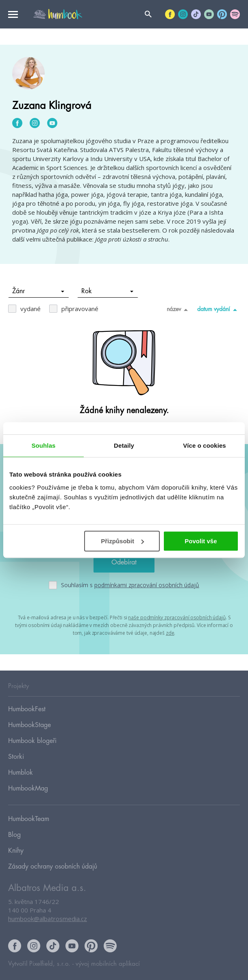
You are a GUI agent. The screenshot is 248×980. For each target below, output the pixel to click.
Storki (16, 757)
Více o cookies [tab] (204, 445)
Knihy (16, 851)
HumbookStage (29, 725)
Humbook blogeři (32, 741)
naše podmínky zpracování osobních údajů (177, 617)
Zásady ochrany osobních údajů (53, 867)
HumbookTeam (29, 819)
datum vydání (219, 309)
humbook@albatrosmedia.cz (48, 919)
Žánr (38, 291)
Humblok (21, 773)
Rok (108, 291)
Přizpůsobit (122, 541)
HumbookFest (27, 709)
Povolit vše (201, 541)
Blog (14, 835)
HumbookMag (28, 788)
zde (170, 633)
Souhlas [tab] (43, 445)
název (179, 309)
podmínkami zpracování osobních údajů (147, 585)
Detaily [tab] (124, 445)
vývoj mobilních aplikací (108, 964)
